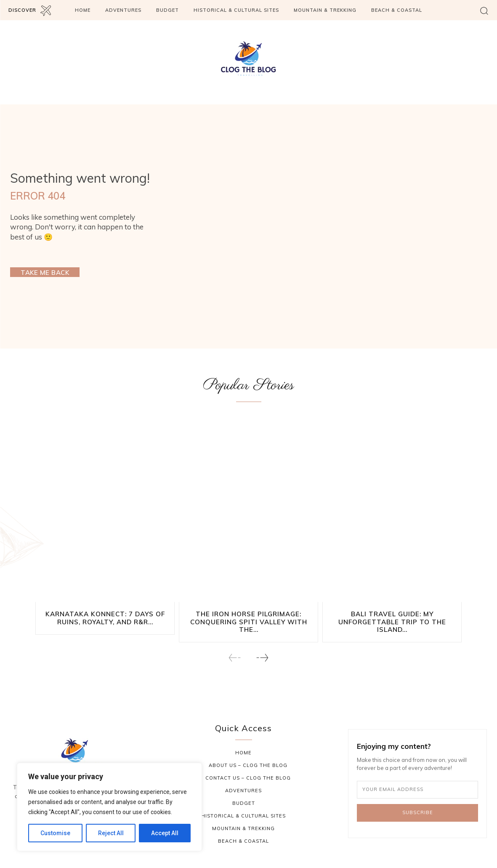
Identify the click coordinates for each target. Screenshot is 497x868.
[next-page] (262, 657)
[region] (109, 807)
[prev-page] (235, 657)
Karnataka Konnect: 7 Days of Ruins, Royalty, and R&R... (105, 618)
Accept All (165, 833)
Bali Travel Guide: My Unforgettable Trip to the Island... (392, 622)
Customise (55, 833)
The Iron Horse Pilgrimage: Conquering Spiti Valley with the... (249, 622)
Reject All (111, 833)
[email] (417, 789)
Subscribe (418, 812)
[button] (484, 10)
